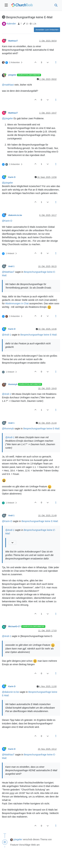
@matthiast (8, 85)
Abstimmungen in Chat (17, 303)
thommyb (13, 384)
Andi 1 (11, 266)
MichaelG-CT (14, 627)
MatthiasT (13, 41)
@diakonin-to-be (10, 692)
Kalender (11, 24)
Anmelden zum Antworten (47, 30)
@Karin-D (7, 221)
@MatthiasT (8, 272)
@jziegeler (7, 118)
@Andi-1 (7, 335)
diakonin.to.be (15, 215)
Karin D (12, 177)
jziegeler (12, 75)
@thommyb (8, 429)
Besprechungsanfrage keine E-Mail (39, 335)
